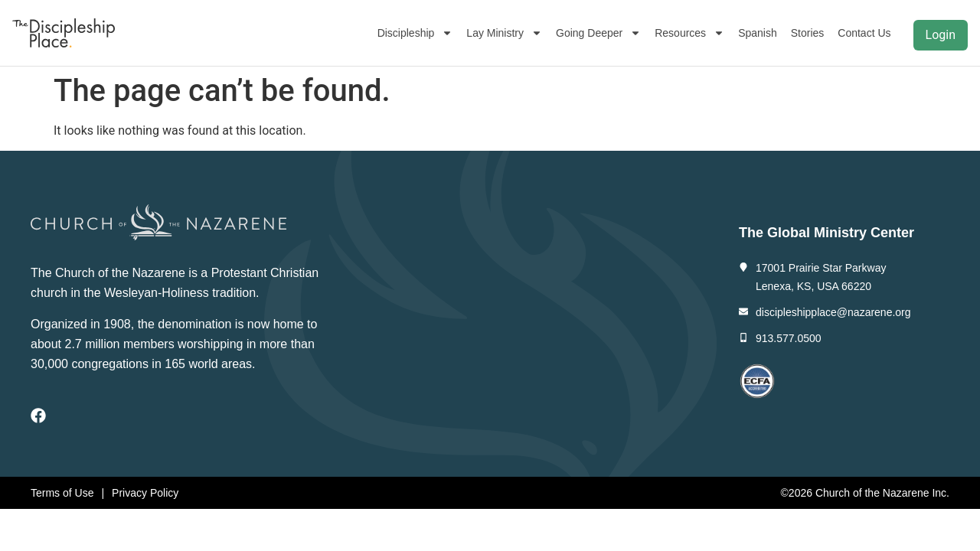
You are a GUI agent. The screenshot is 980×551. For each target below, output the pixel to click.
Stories (808, 33)
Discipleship (415, 33)
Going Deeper (598, 33)
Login (941, 35)
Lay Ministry (504, 33)
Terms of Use (62, 493)
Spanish (758, 33)
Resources (689, 33)
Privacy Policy (145, 493)
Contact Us (864, 33)
